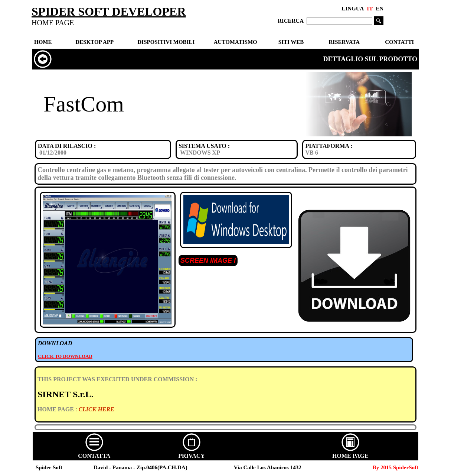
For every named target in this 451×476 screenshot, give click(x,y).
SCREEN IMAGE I (208, 260)
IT (370, 9)
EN (380, 9)
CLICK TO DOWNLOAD (65, 356)
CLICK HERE (96, 409)
